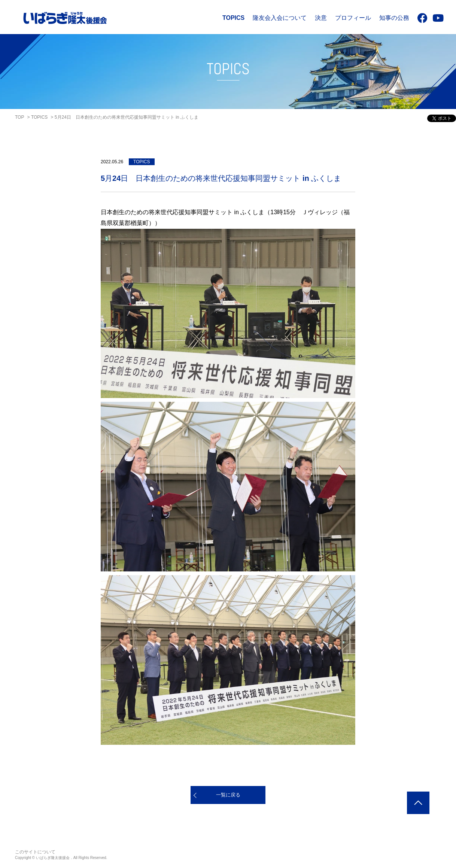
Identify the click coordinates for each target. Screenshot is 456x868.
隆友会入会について (280, 18)
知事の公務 (394, 18)
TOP (19, 117)
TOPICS (233, 18)
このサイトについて (35, 852)
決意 (321, 18)
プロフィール (353, 18)
